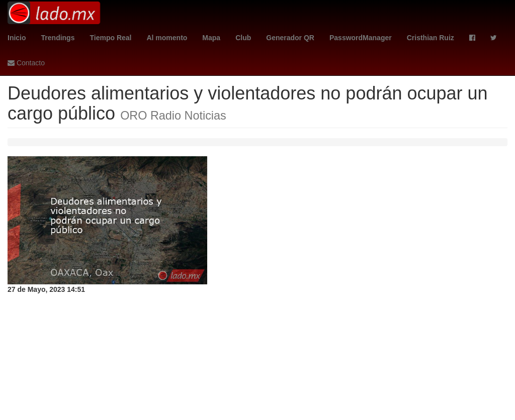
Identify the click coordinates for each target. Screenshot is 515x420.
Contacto (26, 63)
